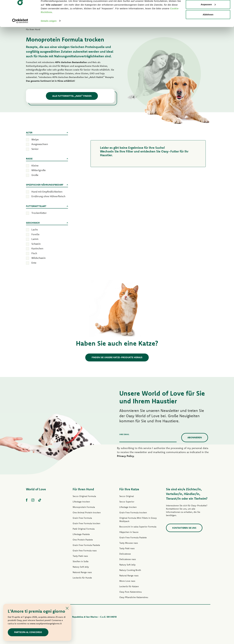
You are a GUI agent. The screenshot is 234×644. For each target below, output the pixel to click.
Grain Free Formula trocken (86, 523)
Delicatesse (125, 554)
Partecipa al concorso (28, 632)
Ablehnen (208, 28)
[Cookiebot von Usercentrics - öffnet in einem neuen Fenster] (20, 35)
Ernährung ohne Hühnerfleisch (48, 196)
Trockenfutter (39, 213)
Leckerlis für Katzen (129, 586)
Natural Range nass (82, 572)
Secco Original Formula (84, 496)
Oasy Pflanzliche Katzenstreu (134, 597)
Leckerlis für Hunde (82, 578)
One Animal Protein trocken (87, 512)
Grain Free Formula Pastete (86, 545)
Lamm (35, 239)
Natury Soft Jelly (81, 567)
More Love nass (127, 581)
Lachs (35, 229)
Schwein (36, 244)
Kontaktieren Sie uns (184, 528)
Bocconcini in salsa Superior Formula (138, 527)
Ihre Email (124, 434)
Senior (35, 149)
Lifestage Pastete (81, 534)
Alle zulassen (208, 8)
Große (35, 175)
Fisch (34, 253)
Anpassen (208, 18)
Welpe (35, 139)
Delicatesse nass (128, 559)
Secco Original (127, 496)
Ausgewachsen (40, 144)
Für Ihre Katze (129, 489)
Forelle (35, 234)
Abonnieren (195, 437)
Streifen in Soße (81, 561)
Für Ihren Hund (83, 489)
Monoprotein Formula (84, 507)
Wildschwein (39, 258)
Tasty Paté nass (80, 556)
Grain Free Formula (82, 518)
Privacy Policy (125, 456)
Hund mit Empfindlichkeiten (47, 192)
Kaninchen (37, 248)
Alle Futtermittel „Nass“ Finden (72, 96)
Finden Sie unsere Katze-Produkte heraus (117, 357)
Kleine (35, 166)
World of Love (36, 489)
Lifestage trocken (81, 502)
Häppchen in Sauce (129, 532)
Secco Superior (127, 502)
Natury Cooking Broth (130, 570)
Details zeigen (49, 35)
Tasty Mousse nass (129, 543)
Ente (34, 263)
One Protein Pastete (83, 540)
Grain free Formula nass (85, 551)
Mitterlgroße (39, 170)
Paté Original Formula (84, 529)
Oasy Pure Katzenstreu (131, 592)
